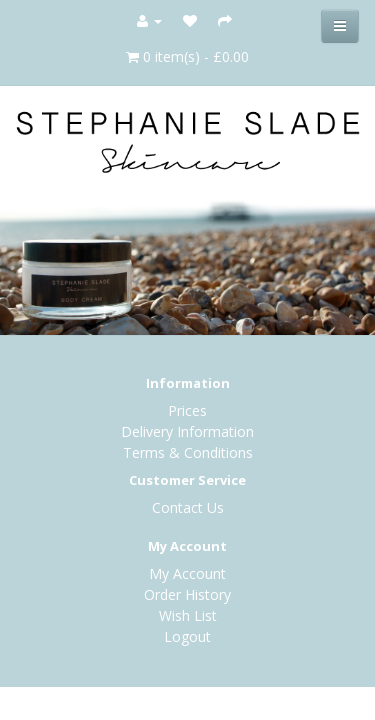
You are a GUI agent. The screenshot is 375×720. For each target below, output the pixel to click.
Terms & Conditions (188, 452)
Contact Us (188, 507)
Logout (187, 636)
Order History (187, 594)
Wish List (188, 615)
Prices (187, 410)
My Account (187, 573)
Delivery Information (187, 431)
